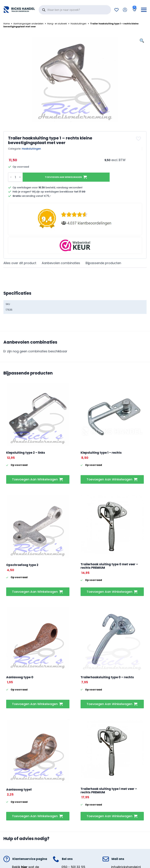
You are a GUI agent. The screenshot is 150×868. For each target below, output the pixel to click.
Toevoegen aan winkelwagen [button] (35, 479)
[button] (139, 139)
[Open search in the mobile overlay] (75, 10)
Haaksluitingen (79, 24)
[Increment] (20, 177)
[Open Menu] (144, 10)
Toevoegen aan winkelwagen (63, 177)
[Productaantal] (15, 177)
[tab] (20, 263)
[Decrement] (11, 177)
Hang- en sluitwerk (57, 24)
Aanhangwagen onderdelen (28, 24)
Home (7, 24)
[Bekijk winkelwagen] (134, 10)
